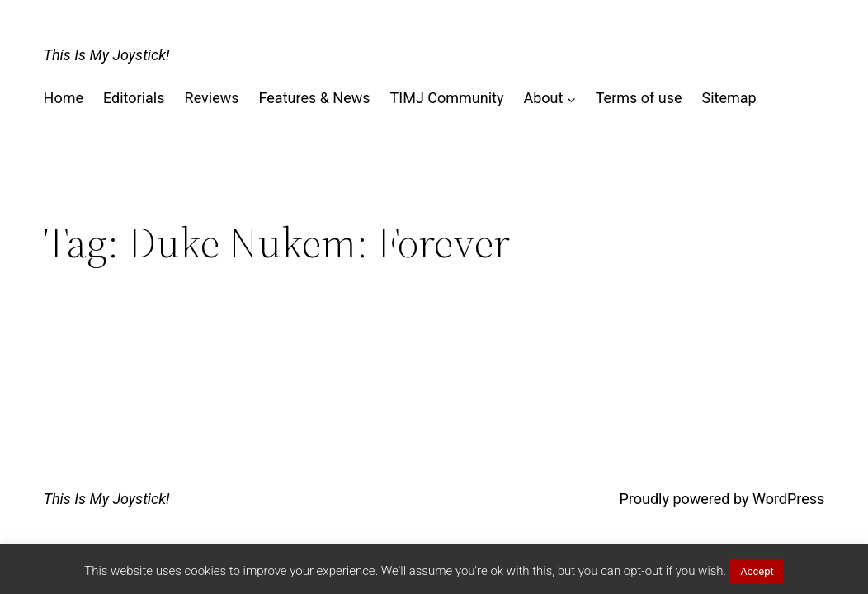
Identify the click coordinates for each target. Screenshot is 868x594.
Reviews (212, 98)
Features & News (315, 98)
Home (64, 98)
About (544, 98)
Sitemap (729, 98)
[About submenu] (571, 99)
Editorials (134, 98)
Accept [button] (757, 571)
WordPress (788, 499)
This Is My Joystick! (107, 55)
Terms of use (639, 98)
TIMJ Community (447, 98)
